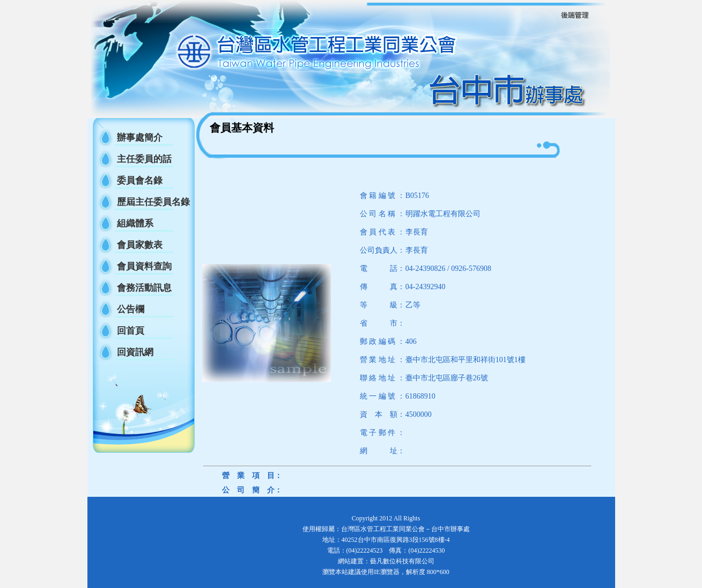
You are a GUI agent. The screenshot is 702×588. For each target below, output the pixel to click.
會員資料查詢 (144, 266)
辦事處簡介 (140, 138)
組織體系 (135, 223)
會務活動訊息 (144, 288)
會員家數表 (140, 245)
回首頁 (131, 331)
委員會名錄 (140, 181)
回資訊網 (135, 352)
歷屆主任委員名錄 (153, 202)
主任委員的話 (144, 159)
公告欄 (131, 309)
